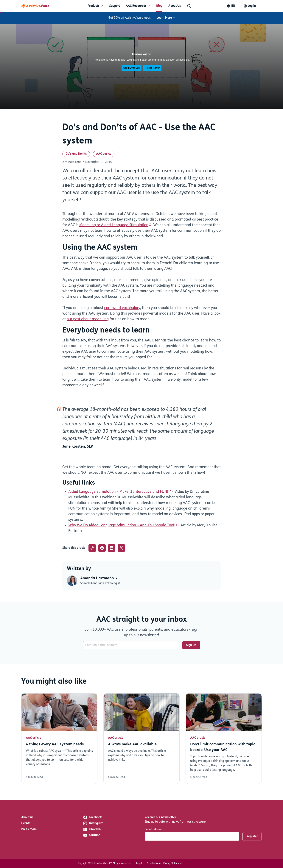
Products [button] (94, 6)
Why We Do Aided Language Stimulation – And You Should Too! (121, 525)
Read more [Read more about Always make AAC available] (141, 739)
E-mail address (154, 829)
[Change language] (232, 6)
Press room (29, 829)
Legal (139, 863)
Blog (159, 6)
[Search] (189, 6)
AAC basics (104, 154)
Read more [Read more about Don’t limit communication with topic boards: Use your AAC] (224, 739)
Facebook (92, 817)
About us (27, 817)
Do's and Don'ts (76, 154)
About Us (175, 6)
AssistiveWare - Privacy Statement (164, 863)
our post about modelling (88, 319)
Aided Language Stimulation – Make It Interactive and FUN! (118, 492)
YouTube (92, 835)
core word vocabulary (122, 308)
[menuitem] (95, 6)
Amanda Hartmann (99, 578)
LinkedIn (92, 829)
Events (26, 823)
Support (115, 6)
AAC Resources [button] (136, 6)
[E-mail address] (131, 645)
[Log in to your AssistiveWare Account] (249, 6)
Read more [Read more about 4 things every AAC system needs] (59, 739)
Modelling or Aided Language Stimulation (114, 225)
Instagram (93, 823)
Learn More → (166, 18)
